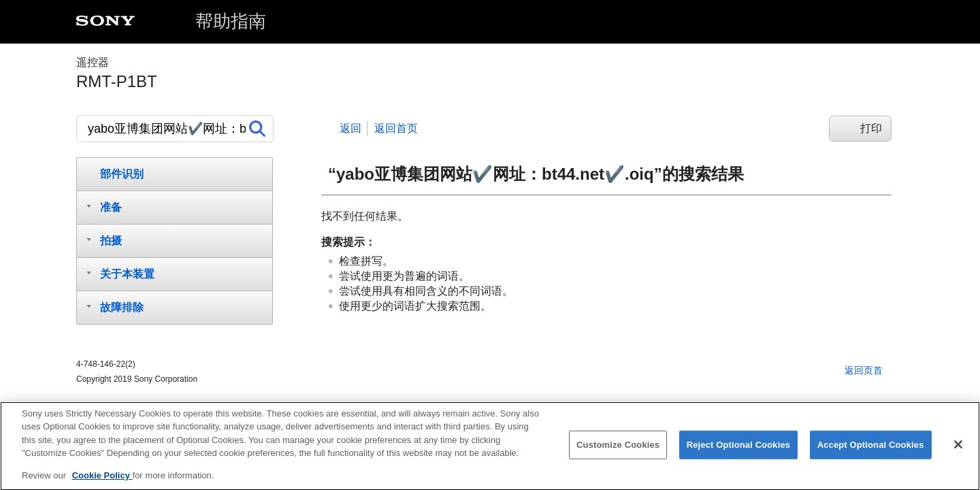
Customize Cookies (618, 450)
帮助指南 (231, 21)
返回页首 (864, 370)
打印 (871, 128)
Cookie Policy (102, 480)
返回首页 (396, 128)
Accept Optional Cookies (871, 450)
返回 (350, 128)
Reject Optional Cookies (739, 450)
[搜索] (175, 129)
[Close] (958, 449)
